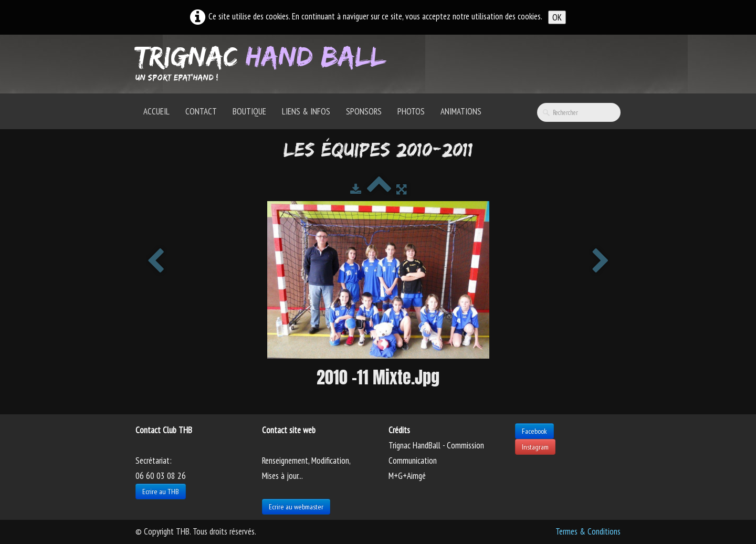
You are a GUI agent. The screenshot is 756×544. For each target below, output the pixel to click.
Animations (461, 111)
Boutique (249, 111)
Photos (411, 111)
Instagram (535, 447)
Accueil (156, 111)
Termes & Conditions (588, 531)
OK (557, 17)
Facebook (534, 431)
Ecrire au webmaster (296, 507)
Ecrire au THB (161, 491)
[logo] (264, 63)
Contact (201, 111)
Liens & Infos (306, 111)
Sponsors (364, 111)
